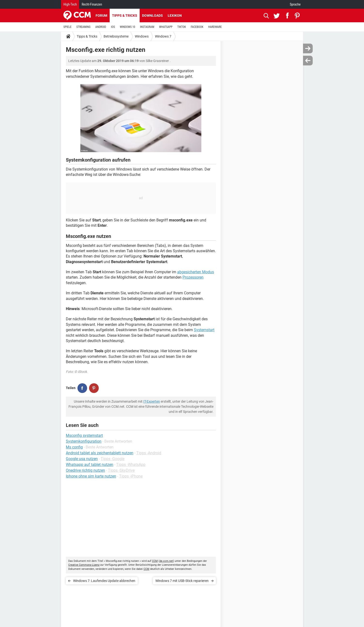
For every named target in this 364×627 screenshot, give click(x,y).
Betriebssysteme (116, 36)
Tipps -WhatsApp (131, 465)
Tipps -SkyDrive (121, 470)
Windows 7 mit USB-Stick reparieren (182, 581)
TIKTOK (182, 27)
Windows (142, 36)
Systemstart (204, 330)
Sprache (295, 4)
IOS (113, 27)
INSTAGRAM (147, 27)
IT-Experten (152, 401)
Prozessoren (193, 277)
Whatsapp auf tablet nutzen (90, 465)
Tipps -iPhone (131, 476)
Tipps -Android (149, 453)
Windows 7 (163, 36)
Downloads (152, 16)
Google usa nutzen (82, 459)
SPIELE (68, 27)
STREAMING (83, 27)
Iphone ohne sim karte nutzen (91, 476)
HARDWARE (215, 27)
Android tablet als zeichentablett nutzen (100, 453)
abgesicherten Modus (196, 272)
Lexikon (175, 16)
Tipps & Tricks (125, 16)
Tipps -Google (113, 459)
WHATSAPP (166, 27)
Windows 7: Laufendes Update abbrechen (104, 581)
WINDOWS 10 (128, 27)
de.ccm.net (166, 561)
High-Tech (70, 4)
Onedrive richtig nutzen (85, 470)
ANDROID (101, 27)
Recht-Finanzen (92, 4)
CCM (155, 561)
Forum (101, 16)
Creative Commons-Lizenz (84, 565)
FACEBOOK (197, 27)
